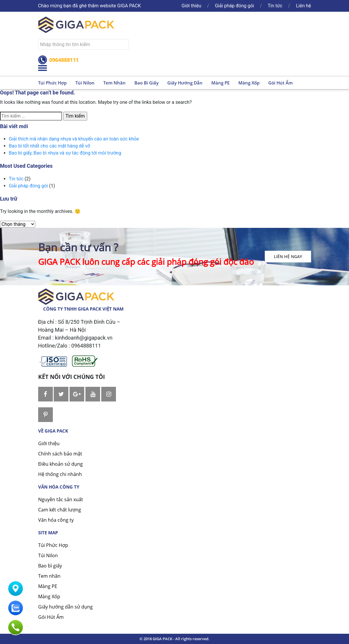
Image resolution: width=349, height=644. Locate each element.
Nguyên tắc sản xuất (61, 499)
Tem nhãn (114, 83)
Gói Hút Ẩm (51, 617)
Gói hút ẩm (280, 83)
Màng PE (220, 83)
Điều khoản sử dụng (60, 464)
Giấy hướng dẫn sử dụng (65, 607)
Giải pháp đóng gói (234, 6)
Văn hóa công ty (56, 520)
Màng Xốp (49, 596)
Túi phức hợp (52, 83)
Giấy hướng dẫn (185, 83)
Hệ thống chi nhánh (60, 474)
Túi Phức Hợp (53, 545)
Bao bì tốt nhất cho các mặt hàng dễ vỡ (49, 146)
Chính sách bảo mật (60, 454)
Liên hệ (303, 6)
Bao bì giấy (146, 83)
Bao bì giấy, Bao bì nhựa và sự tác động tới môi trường (65, 153)
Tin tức (275, 6)
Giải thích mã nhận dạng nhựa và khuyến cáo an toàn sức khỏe (74, 139)
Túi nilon (85, 83)
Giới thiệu (192, 6)
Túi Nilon (48, 555)
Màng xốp (249, 83)
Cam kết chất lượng (60, 510)
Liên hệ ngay (288, 256)
